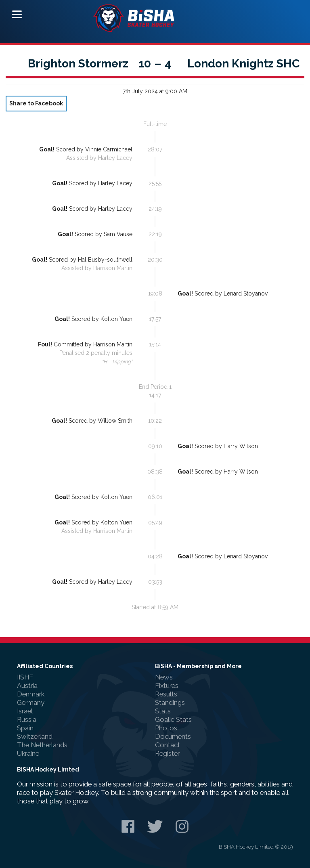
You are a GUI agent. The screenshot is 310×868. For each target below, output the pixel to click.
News (164, 677)
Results (166, 694)
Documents (173, 736)
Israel (25, 711)
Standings (170, 702)
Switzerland (35, 736)
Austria (27, 686)
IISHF (25, 677)
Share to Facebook (36, 103)
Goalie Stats (173, 719)
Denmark (31, 694)
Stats (163, 711)
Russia (27, 719)
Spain (25, 728)
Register (167, 753)
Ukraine (28, 753)
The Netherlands (42, 745)
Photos (166, 728)
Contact (168, 745)
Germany (31, 702)
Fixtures (167, 686)
